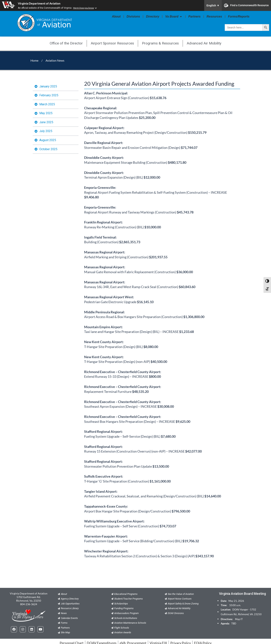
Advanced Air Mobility (204, 43)
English (213, 5)
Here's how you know (83, 8)
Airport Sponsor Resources (112, 43)
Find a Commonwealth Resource (246, 5)
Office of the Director (66, 43)
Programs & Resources (160, 43)
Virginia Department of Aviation (39, 3)
